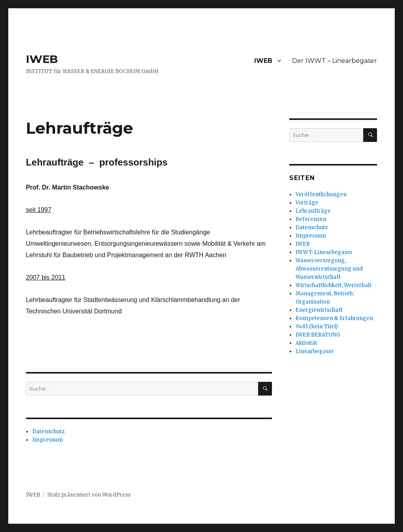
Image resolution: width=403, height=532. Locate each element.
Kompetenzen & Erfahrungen (334, 318)
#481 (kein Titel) (317, 327)
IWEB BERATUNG (318, 335)
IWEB (42, 59)
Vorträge (307, 203)
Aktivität (306, 343)
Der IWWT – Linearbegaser (335, 61)
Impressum (48, 440)
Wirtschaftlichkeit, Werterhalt (334, 285)
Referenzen (311, 219)
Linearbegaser (315, 351)
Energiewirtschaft (319, 310)
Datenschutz (48, 432)
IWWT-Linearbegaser (324, 252)
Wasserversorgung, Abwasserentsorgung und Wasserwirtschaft (329, 269)
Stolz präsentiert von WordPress (89, 495)
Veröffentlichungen (321, 194)
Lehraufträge (313, 211)
